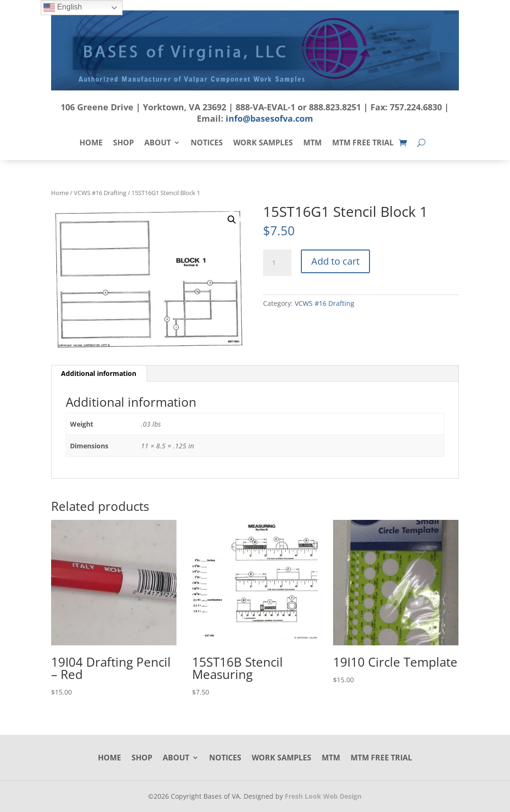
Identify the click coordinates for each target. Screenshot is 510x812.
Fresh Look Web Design (323, 796)
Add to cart (335, 261)
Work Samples (263, 143)
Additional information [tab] (99, 373)
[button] (232, 220)
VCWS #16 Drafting (100, 193)
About (158, 143)
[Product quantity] (277, 263)
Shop (123, 143)
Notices (207, 143)
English (63, 8)
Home (91, 143)
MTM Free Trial (363, 143)
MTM (312, 143)
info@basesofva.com (269, 118)
